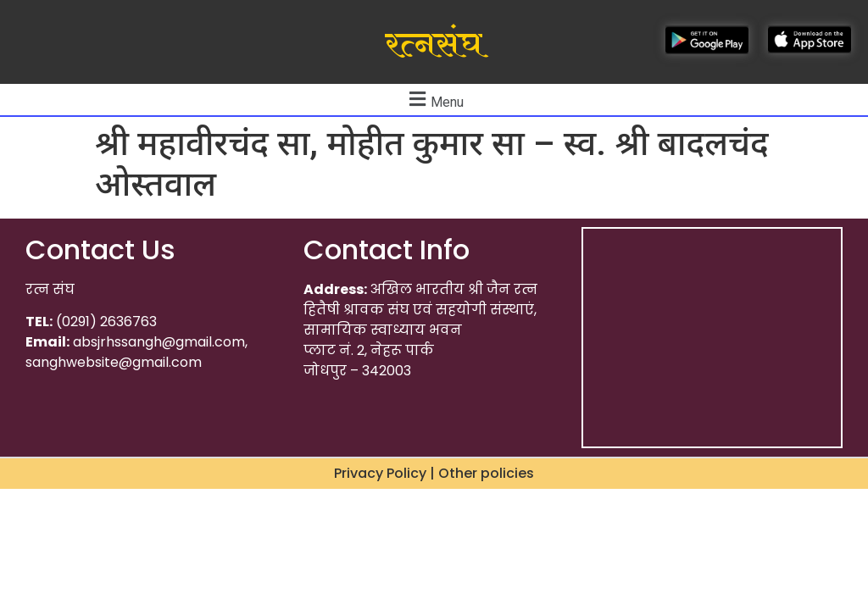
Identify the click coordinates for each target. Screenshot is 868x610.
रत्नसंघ (434, 45)
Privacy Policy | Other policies (434, 473)
